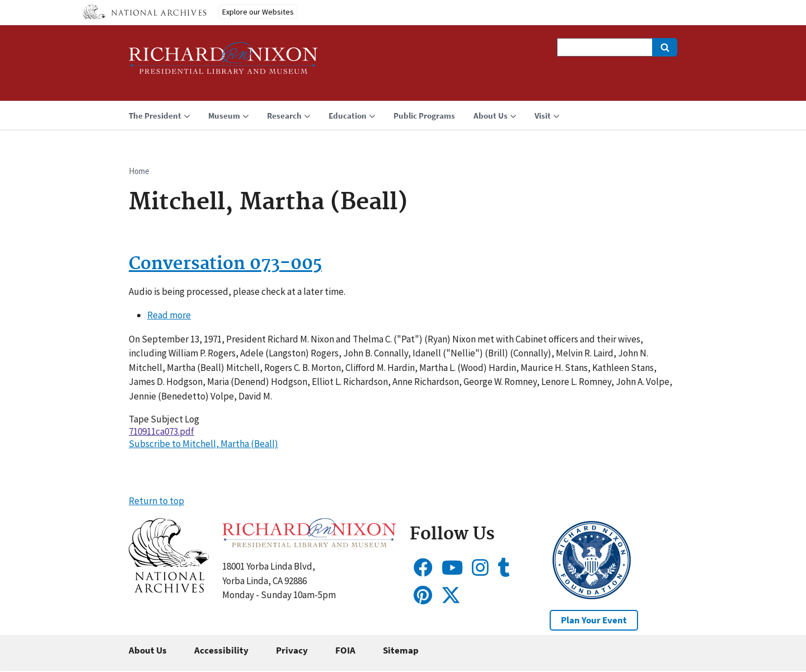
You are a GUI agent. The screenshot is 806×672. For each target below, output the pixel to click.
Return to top (156, 501)
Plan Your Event (594, 620)
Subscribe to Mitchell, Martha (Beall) (203, 444)
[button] (169, 589)
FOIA (345, 650)
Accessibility (221, 650)
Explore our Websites (258, 12)
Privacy (292, 650)
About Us (148, 650)
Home (139, 171)
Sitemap (401, 650)
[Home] (223, 63)
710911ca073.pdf (161, 431)
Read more (169, 315)
